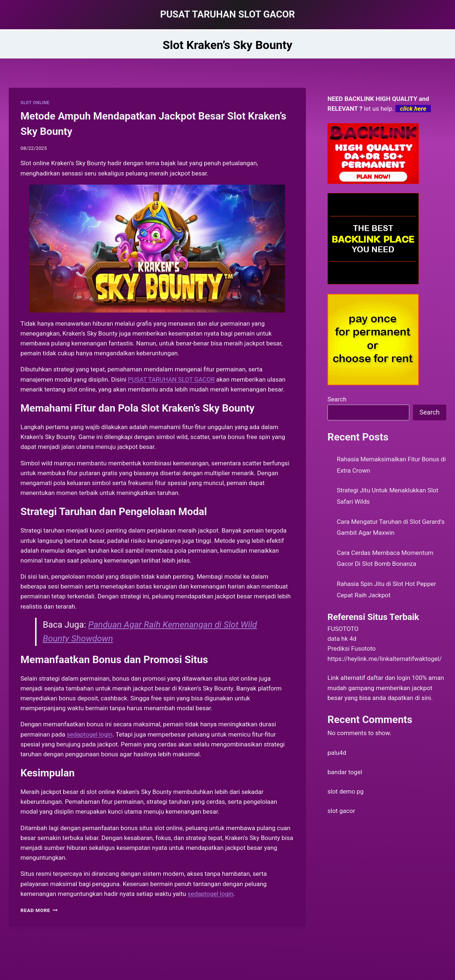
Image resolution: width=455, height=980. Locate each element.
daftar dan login (389, 678)
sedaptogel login (210, 894)
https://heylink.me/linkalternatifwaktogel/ (385, 659)
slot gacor (341, 811)
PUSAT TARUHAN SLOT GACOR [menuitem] (171, 379)
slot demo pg (346, 791)
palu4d (337, 753)
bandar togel (345, 772)
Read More (39, 910)
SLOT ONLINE (35, 103)
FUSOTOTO (343, 629)
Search (337, 399)
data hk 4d (342, 639)
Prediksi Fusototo (352, 648)
